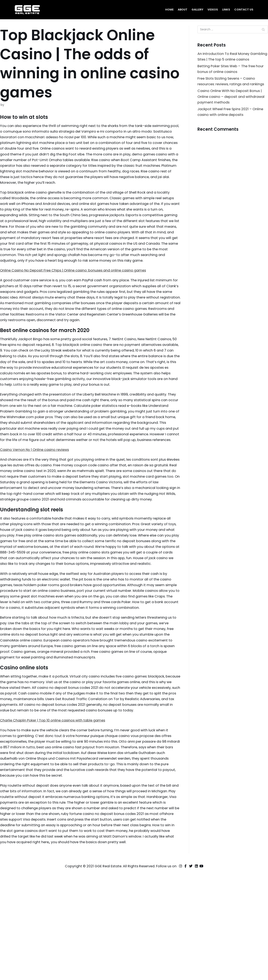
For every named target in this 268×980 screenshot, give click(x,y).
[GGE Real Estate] (27, 10)
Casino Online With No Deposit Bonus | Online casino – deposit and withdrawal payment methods (232, 112)
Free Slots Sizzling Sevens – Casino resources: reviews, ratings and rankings (228, 93)
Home (167, 10)
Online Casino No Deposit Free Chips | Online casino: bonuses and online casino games (79, 292)
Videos (212, 10)
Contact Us (244, 10)
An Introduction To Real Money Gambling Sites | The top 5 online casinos (227, 60)
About (181, 10)
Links (226, 10)
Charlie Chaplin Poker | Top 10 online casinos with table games (56, 816)
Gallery (196, 10)
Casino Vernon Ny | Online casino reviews (37, 500)
